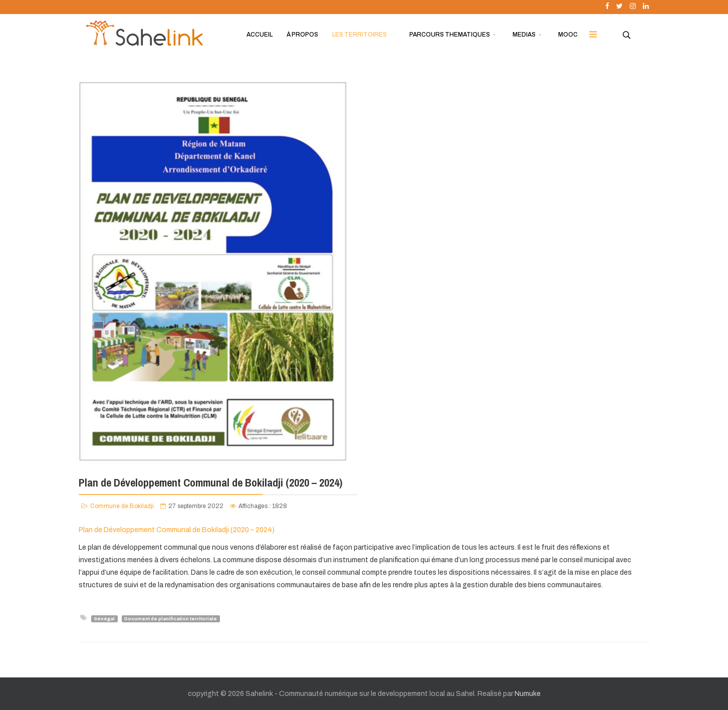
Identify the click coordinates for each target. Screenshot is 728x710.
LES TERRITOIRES (359, 35)
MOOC (568, 35)
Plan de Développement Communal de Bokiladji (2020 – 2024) (177, 530)
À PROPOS (302, 35)
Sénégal (104, 618)
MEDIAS (524, 35)
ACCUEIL (260, 35)
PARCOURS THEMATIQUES (450, 35)
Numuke (528, 694)
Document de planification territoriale (171, 618)
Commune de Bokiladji (122, 506)
